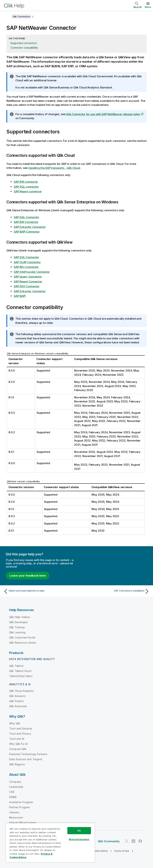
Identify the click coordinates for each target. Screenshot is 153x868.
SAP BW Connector (26, 222)
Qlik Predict (16, 701)
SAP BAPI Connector (27, 232)
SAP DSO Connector (27, 286)
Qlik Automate (18, 706)
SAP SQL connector (26, 187)
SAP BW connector (26, 182)
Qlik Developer (18, 622)
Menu (148, 7)
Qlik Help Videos (20, 617)
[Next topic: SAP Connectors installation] (114, 591)
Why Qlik (15, 723)
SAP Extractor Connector (30, 227)
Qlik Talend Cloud (20, 671)
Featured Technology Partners (28, 754)
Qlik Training (17, 627)
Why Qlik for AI (18, 744)
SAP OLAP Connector (27, 262)
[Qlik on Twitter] (127, 841)
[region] (50, 843)
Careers (14, 812)
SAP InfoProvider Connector (32, 272)
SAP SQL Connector (26, 217)
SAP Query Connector (28, 277)
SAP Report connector (28, 191)
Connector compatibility (24, 48)
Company (15, 782)
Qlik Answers (17, 696)
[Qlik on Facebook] (140, 841)
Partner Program (19, 807)
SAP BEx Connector (26, 267)
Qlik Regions (17, 764)
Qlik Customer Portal (22, 637)
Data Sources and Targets (26, 759)
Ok (79, 831)
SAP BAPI (20, 296)
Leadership (16, 787)
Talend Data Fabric (21, 676)
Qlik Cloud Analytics (22, 691)
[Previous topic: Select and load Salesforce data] (39, 591)
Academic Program (21, 802)
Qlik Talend (16, 666)
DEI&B (13, 797)
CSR (12, 792)
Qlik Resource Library (23, 643)
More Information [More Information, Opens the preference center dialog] (79, 839)
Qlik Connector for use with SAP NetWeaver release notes (103, 114)
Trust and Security (21, 728)
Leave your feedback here (28, 576)
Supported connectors (24, 43)
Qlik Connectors (22, 16)
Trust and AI (17, 739)
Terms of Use (122, 851)
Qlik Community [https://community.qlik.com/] (109, 841)
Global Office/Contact (23, 823)
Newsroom (16, 817)
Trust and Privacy (20, 734)
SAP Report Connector (28, 282)
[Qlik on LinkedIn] (133, 841)
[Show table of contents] (7, 16)
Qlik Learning (17, 632)
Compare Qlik (18, 749)
